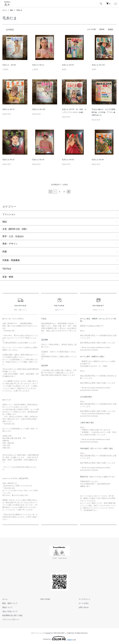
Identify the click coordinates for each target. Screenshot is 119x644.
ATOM (48, 599)
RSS (42, 599)
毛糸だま (19, 10)
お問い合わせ (84, 607)
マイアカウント (84, 599)
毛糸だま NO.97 (68, 65)
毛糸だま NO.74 (8, 109)
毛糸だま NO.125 (98, 65)
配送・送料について (10, 603)
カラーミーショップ (38, 633)
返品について (7, 607)
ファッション (9, 214)
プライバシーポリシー (11, 619)
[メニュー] (115, 4)
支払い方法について (10, 611)
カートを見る (84, 603)
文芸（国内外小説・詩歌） (15, 229)
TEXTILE (7, 269)
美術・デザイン (10, 244)
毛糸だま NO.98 (9, 65)
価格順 (102, 29)
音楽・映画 (8, 277)
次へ (69, 192)
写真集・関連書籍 (11, 260)
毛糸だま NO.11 (38, 65)
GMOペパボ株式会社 (68, 633)
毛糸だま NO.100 (39, 109)
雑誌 (12, 10)
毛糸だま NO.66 (98, 160)
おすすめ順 (92, 29)
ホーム (5, 10)
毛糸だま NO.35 (38, 160)
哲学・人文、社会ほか (13, 236)
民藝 (5, 252)
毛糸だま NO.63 (68, 160)
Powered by (59, 638)
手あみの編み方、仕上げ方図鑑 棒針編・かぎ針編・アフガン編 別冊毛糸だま (103, 112)
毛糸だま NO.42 (8, 160)
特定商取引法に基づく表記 (12, 615)
